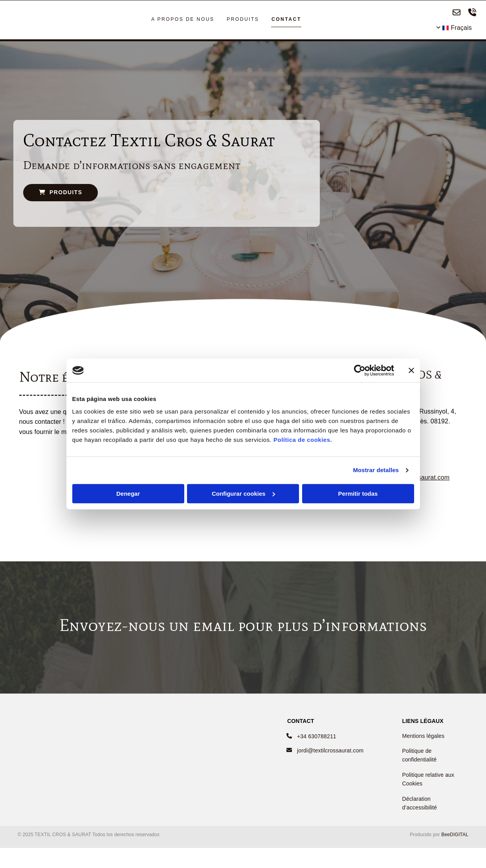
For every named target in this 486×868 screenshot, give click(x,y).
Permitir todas (358, 494)
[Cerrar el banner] (411, 370)
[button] (61, 195)
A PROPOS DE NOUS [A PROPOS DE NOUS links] (184, 20)
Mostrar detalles (376, 470)
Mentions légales (423, 738)
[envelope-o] (457, 14)
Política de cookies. (303, 440)
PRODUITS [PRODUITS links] (243, 20)
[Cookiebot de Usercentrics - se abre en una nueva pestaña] (360, 370)
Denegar (128, 494)
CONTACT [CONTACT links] (285, 20)
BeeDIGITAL (455, 837)
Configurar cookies (243, 494)
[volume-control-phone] (472, 14)
